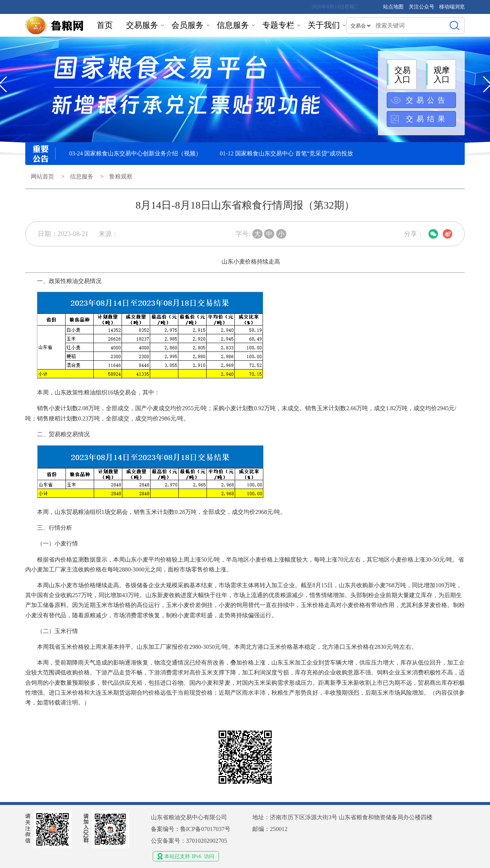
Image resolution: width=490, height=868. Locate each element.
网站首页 (42, 176)
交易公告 (427, 100)
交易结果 (427, 119)
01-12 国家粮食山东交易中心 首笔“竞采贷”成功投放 (286, 153)
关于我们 (324, 25)
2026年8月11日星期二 (335, 7)
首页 (105, 25)
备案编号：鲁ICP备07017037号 (191, 829)
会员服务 (188, 25)
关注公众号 (422, 7)
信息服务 (233, 25)
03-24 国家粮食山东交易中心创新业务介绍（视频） (135, 153)
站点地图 (393, 7)
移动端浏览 (452, 7)
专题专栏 (278, 25)
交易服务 (142, 25)
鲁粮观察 (121, 176)
